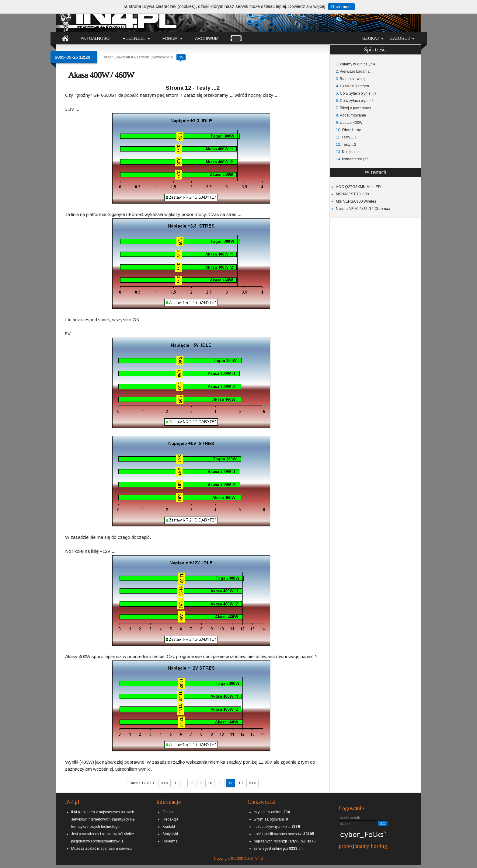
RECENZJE (134, 38)
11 (220, 783)
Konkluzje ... (352, 152)
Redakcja (170, 819)
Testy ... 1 (349, 137)
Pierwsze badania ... (357, 71)
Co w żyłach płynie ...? (358, 93)
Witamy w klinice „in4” (358, 64)
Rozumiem (341, 7)
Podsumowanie (353, 115)
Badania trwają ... (354, 79)
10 (210, 783)
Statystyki (170, 834)
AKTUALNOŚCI (96, 38)
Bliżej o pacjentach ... (357, 108)
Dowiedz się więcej (307, 6)
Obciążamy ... (353, 130)
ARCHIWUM (207, 38)
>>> (252, 783)
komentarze (352, 159)
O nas (167, 812)
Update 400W (351, 123)
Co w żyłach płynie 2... (358, 101)
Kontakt (169, 827)
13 (241, 783)
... (184, 783)
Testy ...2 (349, 145)
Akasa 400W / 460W (101, 75)
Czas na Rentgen (354, 86)
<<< (165, 783)
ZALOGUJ (400, 38)
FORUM (170, 38)
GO (383, 823)
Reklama (170, 841)
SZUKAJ (371, 38)
